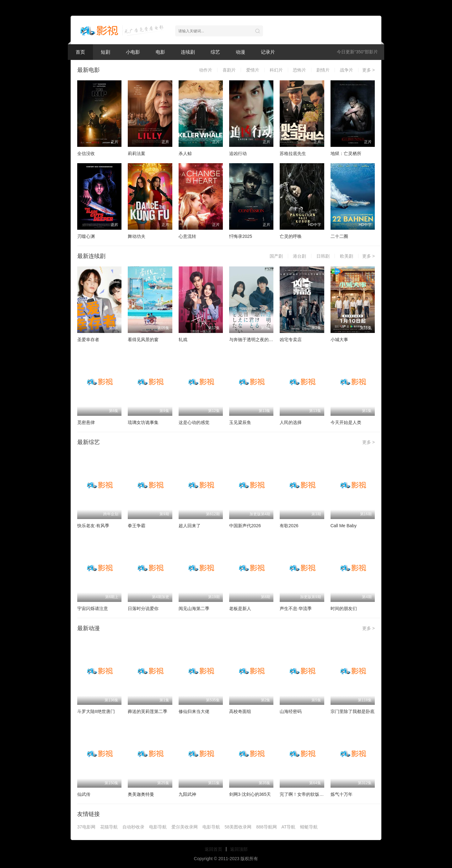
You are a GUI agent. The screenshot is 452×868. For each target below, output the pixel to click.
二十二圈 (339, 236)
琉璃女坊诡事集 (143, 422)
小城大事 (339, 340)
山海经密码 (291, 711)
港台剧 (299, 256)
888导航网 (266, 827)
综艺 (215, 52)
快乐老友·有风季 (93, 526)
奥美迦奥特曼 (141, 794)
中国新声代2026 (245, 526)
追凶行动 (238, 153)
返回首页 (213, 849)
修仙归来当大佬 (194, 711)
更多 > (369, 70)
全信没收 (86, 153)
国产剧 (276, 256)
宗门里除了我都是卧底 (352, 711)
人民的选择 (291, 422)
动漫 (240, 52)
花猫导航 (109, 827)
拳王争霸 (137, 526)
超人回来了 (190, 526)
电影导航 (158, 827)
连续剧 (188, 52)
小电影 (133, 52)
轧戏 (183, 340)
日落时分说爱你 (143, 608)
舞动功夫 (137, 236)
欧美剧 (347, 256)
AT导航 (289, 827)
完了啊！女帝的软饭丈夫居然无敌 (313, 794)
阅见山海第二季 (194, 608)
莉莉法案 (137, 153)
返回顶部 (239, 849)
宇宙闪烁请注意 (93, 608)
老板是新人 (240, 608)
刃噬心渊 (86, 236)
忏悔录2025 (241, 236)
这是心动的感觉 (194, 422)
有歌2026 (289, 526)
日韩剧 (323, 256)
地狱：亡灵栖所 (346, 153)
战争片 (347, 70)
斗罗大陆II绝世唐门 (96, 711)
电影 (160, 52)
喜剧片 (229, 70)
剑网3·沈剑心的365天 (250, 794)
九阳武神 (187, 794)
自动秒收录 (133, 827)
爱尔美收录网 (185, 827)
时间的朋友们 (344, 608)
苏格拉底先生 (293, 153)
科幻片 (276, 70)
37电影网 (86, 827)
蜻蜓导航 (309, 827)
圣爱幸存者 (88, 340)
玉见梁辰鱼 (240, 422)
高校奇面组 (240, 711)
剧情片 (323, 70)
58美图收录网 (238, 827)
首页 (80, 52)
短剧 (105, 52)
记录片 (268, 52)
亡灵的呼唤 (291, 236)
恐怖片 (299, 70)
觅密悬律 (86, 422)
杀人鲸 (185, 153)
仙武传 (84, 794)
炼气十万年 (342, 794)
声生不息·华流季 (296, 608)
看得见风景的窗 (143, 340)
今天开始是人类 (346, 422)
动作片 (206, 70)
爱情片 (253, 70)
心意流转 (187, 236)
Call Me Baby (344, 526)
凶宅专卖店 (291, 340)
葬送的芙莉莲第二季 (148, 711)
